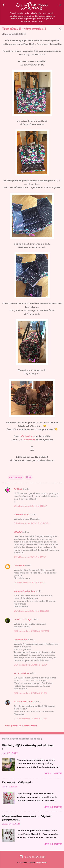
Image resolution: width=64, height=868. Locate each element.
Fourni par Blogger (32, 857)
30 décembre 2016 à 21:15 (30, 719)
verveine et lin (21, 514)
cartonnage (16, 477)
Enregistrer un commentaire (21, 726)
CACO (18, 532)
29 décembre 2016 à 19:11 (30, 583)
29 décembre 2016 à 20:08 (31, 611)
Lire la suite (53, 773)
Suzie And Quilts (24, 702)
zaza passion (21, 673)
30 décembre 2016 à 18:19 (30, 665)
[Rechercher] (60, 6)
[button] (60, 29)
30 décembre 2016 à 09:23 (31, 631)
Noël (29, 477)
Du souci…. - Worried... (17, 782)
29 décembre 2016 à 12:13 (30, 557)
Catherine (27, 436)
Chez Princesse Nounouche (32, 6)
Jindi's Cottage (23, 619)
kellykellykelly (41, 862)
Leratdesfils (21, 639)
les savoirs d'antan (24, 591)
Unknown (19, 566)
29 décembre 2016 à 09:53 (31, 523)
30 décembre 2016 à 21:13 (30, 693)
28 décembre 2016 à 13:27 (30, 506)
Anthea (18, 489)
